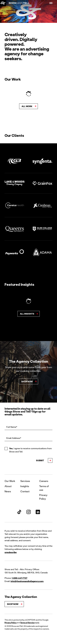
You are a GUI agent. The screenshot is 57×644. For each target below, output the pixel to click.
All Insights (27, 314)
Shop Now (13, 604)
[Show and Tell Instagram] (29, 512)
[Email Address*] (28, 438)
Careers (44, 481)
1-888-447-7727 (20, 578)
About (8, 486)
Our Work (10, 481)
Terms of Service (27, 623)
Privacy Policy (11, 623)
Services (25, 481)
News (8, 491)
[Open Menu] (51, 3)
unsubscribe (11, 552)
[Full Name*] (28, 427)
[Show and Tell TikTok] (19, 512)
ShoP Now (27, 381)
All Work (27, 106)
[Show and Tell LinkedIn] (38, 512)
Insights (25, 486)
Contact (25, 491)
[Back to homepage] (3, 3)
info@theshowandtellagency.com (27, 581)
